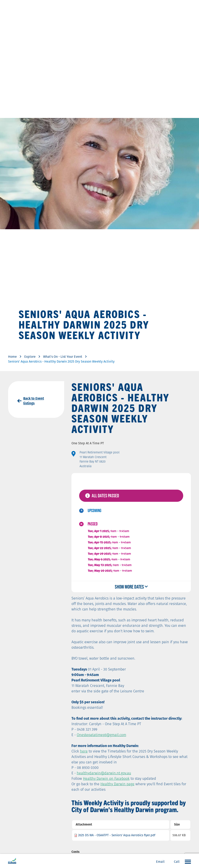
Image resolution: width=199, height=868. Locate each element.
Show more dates (129, 587)
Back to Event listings (34, 401)
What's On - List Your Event (63, 357)
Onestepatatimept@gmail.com (101, 735)
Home (12, 357)
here (84, 751)
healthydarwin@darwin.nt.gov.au (104, 773)
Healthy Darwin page (117, 784)
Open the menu (187, 862)
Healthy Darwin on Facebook (106, 778)
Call (177, 862)
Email (160, 862)
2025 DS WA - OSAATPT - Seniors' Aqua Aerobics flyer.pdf (117, 835)
